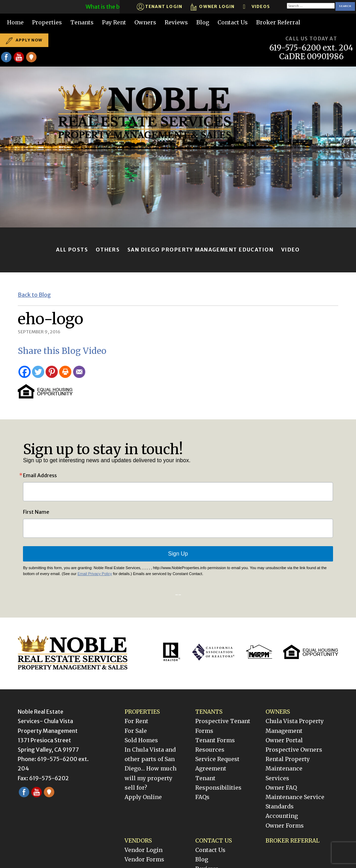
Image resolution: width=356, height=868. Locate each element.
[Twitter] (38, 372)
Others (108, 250)
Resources (210, 750)
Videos (256, 7)
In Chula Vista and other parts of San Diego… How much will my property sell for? (151, 769)
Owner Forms (285, 826)
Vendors (138, 840)
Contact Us (233, 22)
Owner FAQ (281, 788)
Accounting (282, 816)
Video (291, 250)
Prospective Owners (294, 750)
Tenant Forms (215, 740)
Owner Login (213, 7)
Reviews (176, 22)
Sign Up (178, 554)
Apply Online (143, 797)
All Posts (72, 250)
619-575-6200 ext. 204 (311, 48)
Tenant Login (160, 7)
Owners (145, 22)
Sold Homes (141, 740)
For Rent (136, 721)
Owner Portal (284, 740)
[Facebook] (25, 372)
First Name (36, 512)
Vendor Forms (144, 859)
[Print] (65, 372)
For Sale (136, 731)
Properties (47, 22)
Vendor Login (144, 850)
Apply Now (24, 40)
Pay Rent (114, 22)
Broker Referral (278, 22)
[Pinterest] (52, 372)
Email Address (40, 475)
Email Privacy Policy (95, 574)
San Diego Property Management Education (200, 250)
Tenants (82, 22)
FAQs (202, 797)
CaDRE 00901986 (311, 57)
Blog (203, 22)
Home (15, 22)
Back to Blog (34, 295)
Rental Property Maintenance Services (288, 768)
